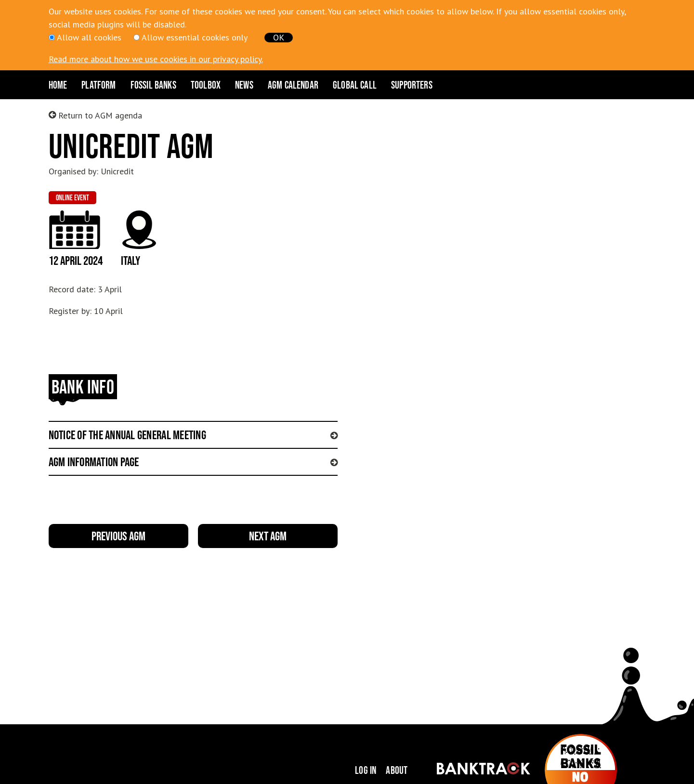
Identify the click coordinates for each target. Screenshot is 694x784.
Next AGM (268, 536)
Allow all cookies (89, 37)
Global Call (355, 85)
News (244, 85)
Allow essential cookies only (195, 37)
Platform (98, 85)
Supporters (412, 85)
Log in (366, 770)
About (397, 770)
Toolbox (206, 85)
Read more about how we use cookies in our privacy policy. (156, 59)
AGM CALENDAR (293, 85)
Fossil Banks (153, 85)
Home (58, 85)
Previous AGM (118, 536)
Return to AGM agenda (95, 115)
